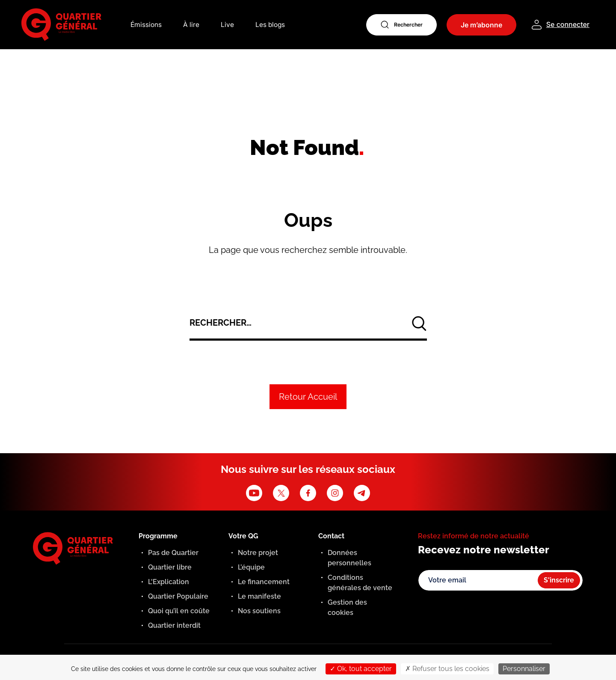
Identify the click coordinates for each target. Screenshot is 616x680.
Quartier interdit (174, 625)
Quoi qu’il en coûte (179, 611)
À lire (192, 25)
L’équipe (251, 567)
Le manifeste (259, 596)
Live (228, 25)
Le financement (264, 582)
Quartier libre (170, 567)
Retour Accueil (308, 397)
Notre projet (258, 553)
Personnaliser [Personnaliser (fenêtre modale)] (524, 669)
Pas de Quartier (173, 553)
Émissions (146, 25)
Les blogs (271, 25)
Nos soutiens (259, 611)
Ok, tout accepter (361, 669)
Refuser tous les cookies (447, 669)
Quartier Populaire (178, 596)
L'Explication (169, 582)
